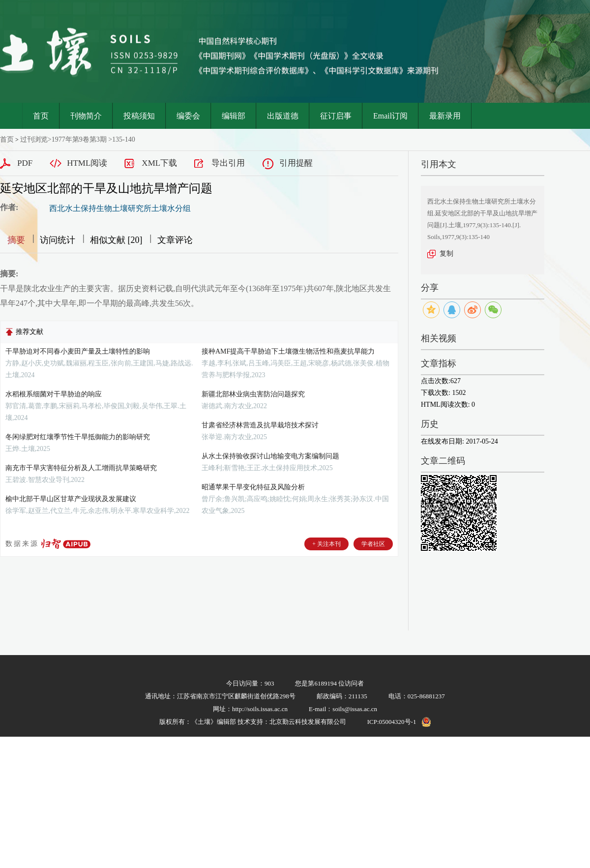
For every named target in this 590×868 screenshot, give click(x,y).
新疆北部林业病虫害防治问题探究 (253, 394)
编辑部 (234, 116)
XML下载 (159, 163)
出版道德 (283, 116)
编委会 (188, 116)
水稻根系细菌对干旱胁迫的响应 (54, 394)
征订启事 (336, 116)
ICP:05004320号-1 (392, 722)
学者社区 (373, 544)
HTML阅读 (87, 163)
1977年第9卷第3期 (79, 139)
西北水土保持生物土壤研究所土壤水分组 (120, 208)
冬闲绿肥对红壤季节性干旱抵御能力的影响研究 (78, 437)
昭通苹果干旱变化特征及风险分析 (253, 487)
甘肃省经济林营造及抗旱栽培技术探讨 (260, 425)
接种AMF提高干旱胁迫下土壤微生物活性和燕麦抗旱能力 (288, 351)
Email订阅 (390, 116)
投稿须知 (139, 116)
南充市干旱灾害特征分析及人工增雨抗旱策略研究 (81, 468)
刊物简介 (86, 116)
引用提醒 (296, 163)
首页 (41, 116)
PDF (25, 163)
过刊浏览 (34, 139)
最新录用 (445, 116)
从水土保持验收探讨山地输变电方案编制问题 (270, 456)
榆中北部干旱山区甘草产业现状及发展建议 (71, 499)
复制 (446, 254)
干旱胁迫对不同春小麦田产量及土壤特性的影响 (78, 351)
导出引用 (228, 163)
